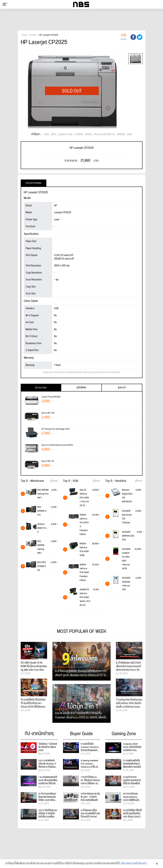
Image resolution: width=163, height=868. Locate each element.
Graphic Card (65, 134)
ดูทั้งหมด (54, 481)
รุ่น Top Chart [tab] (41, 388)
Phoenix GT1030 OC (105, 134)
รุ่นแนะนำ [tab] (122, 388)
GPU (53, 134)
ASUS (88, 134)
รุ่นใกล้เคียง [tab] (81, 388)
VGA (46, 134)
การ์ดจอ (79, 134)
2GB (129, 134)
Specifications (34, 183)
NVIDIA (121, 134)
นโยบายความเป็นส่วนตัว (134, 864)
